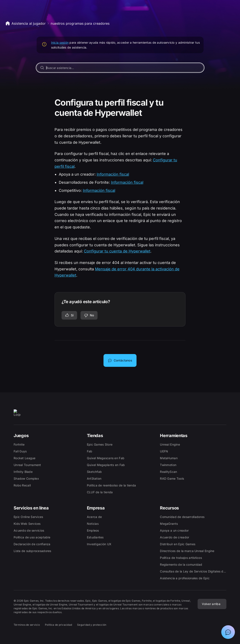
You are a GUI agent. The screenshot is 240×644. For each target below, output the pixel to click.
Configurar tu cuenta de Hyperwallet (117, 251)
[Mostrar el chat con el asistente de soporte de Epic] (228, 632)
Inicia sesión (60, 42)
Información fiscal (113, 174)
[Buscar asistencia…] (120, 68)
